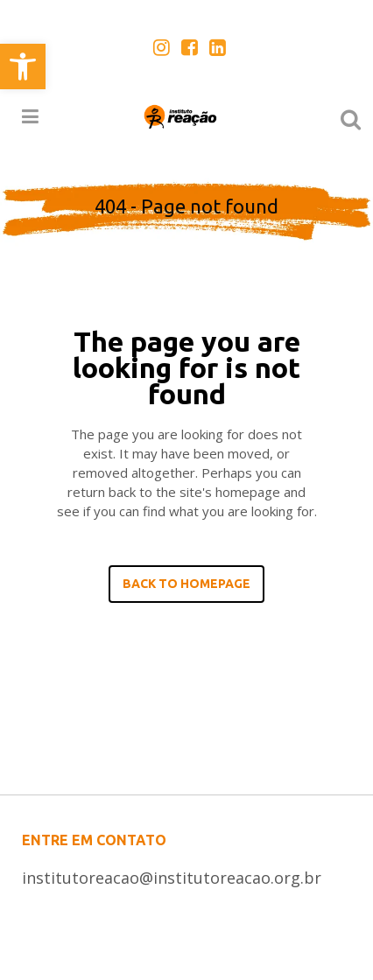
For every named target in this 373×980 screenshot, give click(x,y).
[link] (23, 66)
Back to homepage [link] (186, 584)
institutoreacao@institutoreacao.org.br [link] (172, 878)
